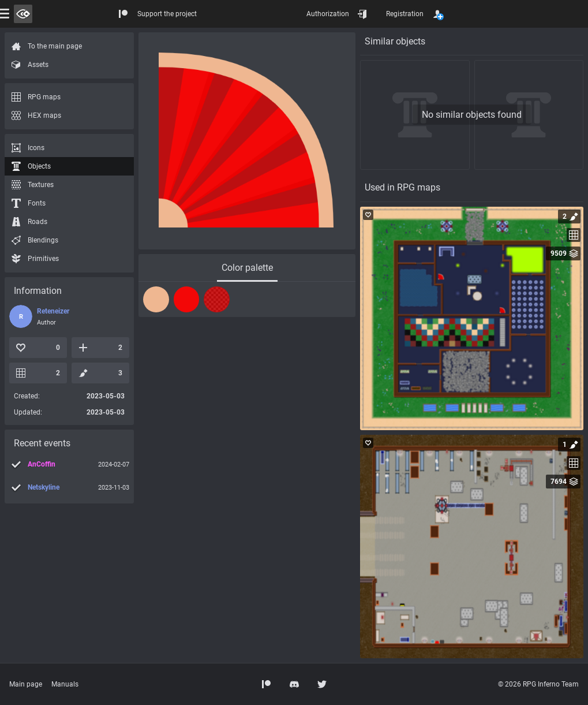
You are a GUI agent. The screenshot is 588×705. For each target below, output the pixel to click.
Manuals (65, 684)
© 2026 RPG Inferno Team (538, 684)
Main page (26, 684)
